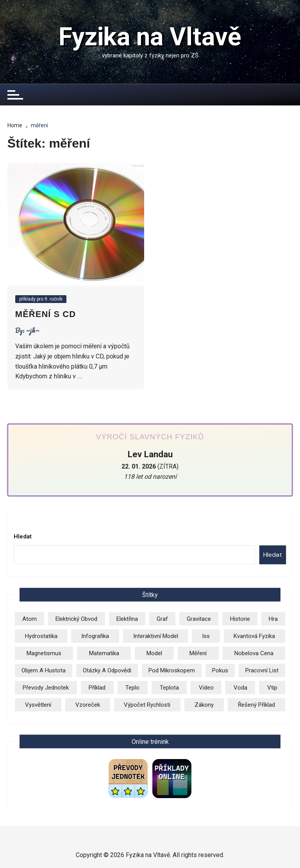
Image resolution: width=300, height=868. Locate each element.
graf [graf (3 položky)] (162, 619)
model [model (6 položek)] (154, 653)
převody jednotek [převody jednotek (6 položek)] (46, 688)
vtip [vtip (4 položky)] (272, 688)
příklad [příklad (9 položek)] (97, 688)
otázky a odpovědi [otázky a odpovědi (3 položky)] (107, 670)
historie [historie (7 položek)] (240, 619)
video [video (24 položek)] (206, 688)
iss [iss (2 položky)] (206, 636)
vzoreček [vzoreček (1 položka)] (88, 705)
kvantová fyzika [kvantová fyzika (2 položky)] (254, 636)
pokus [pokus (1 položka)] (220, 670)
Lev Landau (150, 454)
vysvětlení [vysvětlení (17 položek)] (38, 705)
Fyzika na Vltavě (150, 37)
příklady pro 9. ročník (41, 299)
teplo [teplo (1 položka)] (132, 688)
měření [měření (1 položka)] (198, 653)
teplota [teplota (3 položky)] (169, 688)
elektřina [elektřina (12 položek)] (127, 619)
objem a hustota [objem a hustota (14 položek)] (44, 670)
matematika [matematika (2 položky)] (104, 653)
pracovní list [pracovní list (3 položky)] (262, 670)
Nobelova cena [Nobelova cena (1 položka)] (254, 653)
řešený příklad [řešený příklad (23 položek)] (256, 705)
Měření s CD (46, 314)
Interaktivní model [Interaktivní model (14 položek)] (156, 636)
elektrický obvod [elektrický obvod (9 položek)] (76, 619)
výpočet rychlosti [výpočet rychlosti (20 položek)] (147, 705)
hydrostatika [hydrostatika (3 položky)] (41, 636)
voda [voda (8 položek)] (240, 688)
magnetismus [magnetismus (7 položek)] (44, 653)
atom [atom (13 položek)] (29, 619)
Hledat (23, 536)
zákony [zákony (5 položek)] (204, 705)
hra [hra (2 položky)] (273, 619)
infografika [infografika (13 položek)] (95, 636)
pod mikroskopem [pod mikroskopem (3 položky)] (172, 670)
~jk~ (33, 330)
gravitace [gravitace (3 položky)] (199, 619)
